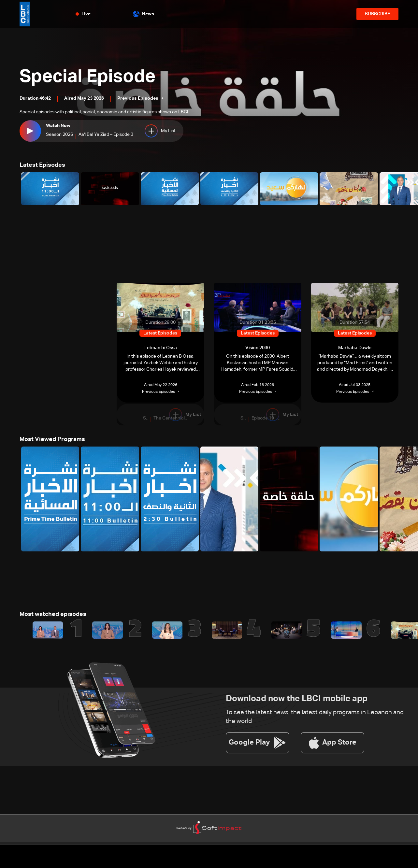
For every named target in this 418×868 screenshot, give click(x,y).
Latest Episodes (42, 165)
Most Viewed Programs (52, 439)
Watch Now (58, 126)
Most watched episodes (53, 614)
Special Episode (89, 77)
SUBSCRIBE (377, 14)
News (144, 14)
